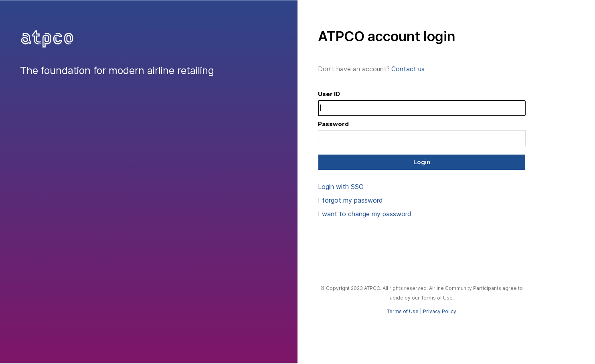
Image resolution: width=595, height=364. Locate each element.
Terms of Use (403, 311)
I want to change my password (365, 214)
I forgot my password (350, 200)
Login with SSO (341, 187)
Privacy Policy (440, 311)
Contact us (408, 69)
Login (422, 162)
